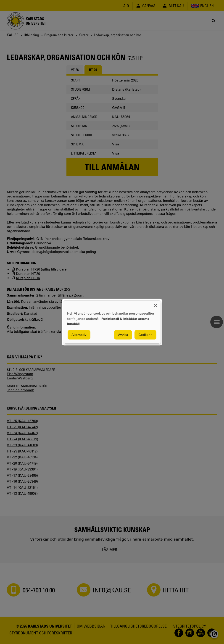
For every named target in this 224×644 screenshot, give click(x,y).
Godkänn (145, 335)
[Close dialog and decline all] (155, 304)
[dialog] (112, 322)
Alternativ (79, 335)
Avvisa (123, 335)
